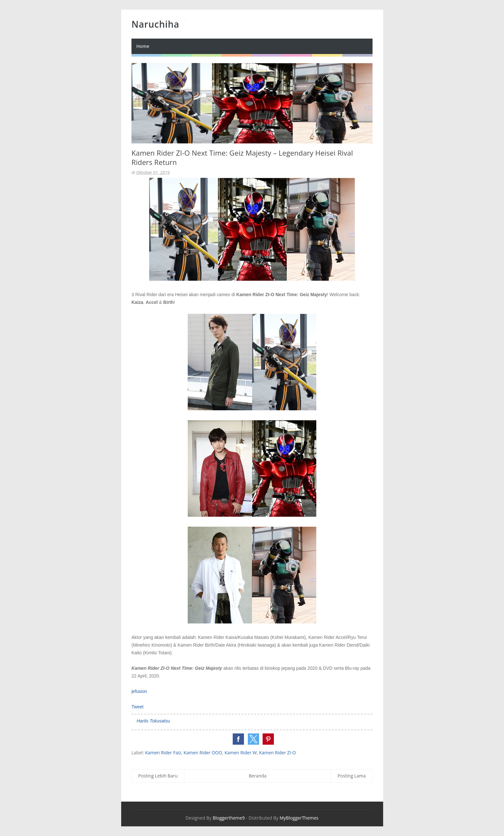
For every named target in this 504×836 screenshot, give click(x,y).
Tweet (137, 707)
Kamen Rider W (240, 753)
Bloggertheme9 (229, 818)
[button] (238, 739)
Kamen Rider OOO (203, 753)
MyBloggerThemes (299, 818)
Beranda (258, 776)
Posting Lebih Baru (158, 776)
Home (143, 46)
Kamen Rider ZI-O (278, 753)
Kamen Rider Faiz (163, 753)
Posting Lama (352, 776)
